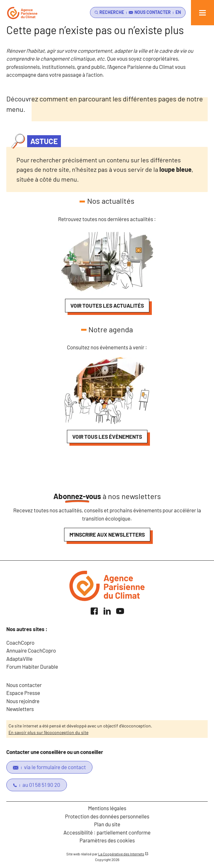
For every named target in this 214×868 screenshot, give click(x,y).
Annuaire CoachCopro (31, 650)
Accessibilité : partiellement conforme (107, 832)
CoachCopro (20, 642)
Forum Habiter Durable (32, 666)
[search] (108, 12)
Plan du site (107, 824)
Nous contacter (24, 685)
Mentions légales (107, 808)
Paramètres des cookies (107, 840)
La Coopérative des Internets (121, 854)
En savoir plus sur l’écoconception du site (48, 732)
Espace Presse (23, 693)
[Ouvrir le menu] (202, 13)
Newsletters (20, 709)
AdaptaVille (19, 659)
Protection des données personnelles (107, 816)
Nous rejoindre (23, 701)
